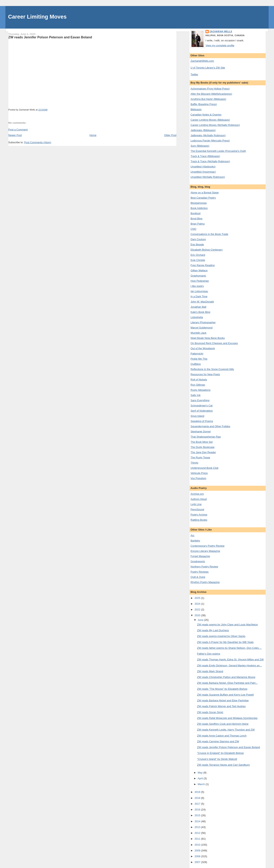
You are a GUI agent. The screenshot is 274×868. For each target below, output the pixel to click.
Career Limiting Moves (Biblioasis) (210, 120)
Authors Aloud (199, 499)
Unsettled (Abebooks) (203, 167)
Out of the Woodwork (203, 348)
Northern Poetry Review (204, 567)
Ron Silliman (198, 385)
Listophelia (197, 317)
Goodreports (198, 561)
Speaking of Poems (202, 421)
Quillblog (196, 364)
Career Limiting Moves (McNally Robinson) (215, 125)
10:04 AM (43, 110)
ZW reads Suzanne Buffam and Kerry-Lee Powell (225, 695)
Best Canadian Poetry (203, 198)
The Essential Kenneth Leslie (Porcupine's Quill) (218, 151)
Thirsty (194, 463)
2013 (198, 827)
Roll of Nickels (199, 380)
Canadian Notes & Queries (206, 115)
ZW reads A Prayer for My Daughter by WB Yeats (225, 642)
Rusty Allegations (201, 390)
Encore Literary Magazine (205, 551)
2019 (198, 792)
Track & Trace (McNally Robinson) (210, 161)
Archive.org (197, 494)
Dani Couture (198, 239)
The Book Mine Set (202, 442)
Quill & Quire (198, 577)
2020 (198, 615)
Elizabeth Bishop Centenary (206, 250)
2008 (198, 856)
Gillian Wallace (199, 270)
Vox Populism (198, 478)
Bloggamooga (199, 203)
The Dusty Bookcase (203, 447)
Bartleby (195, 541)
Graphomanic (198, 276)
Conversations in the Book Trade (209, 234)
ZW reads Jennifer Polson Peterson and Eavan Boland (50, 37)
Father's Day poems (209, 654)
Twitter (194, 74)
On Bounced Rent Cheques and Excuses (214, 343)
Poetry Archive (199, 515)
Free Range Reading (203, 265)
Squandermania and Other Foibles (210, 426)
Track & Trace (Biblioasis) (205, 156)
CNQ (193, 229)
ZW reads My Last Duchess (213, 630)
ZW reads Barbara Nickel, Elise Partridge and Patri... (227, 683)
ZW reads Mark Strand (210, 671)
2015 (198, 815)
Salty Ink (196, 395)
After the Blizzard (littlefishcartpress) (211, 94)
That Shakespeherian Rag (206, 437)
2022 (198, 610)
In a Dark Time (199, 296)
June (201, 620)
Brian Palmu (198, 224)
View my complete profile (220, 45)
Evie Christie (198, 260)
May (201, 773)
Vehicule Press (199, 473)
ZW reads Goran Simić (210, 712)
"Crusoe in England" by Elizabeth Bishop (220, 753)
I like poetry (197, 286)
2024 (198, 604)
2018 (198, 798)
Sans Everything (200, 400)
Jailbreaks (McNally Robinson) (208, 135)
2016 (198, 810)
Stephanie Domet (201, 432)
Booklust (196, 213)
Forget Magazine (200, 556)
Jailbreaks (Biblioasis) (203, 130)
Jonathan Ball (198, 307)
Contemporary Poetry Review (207, 546)
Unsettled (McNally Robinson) (208, 177)
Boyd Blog (196, 218)
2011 (198, 839)
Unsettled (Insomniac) (203, 172)
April (201, 778)
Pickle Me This (199, 359)
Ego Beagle (197, 244)
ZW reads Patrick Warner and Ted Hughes (221, 706)
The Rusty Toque (200, 457)
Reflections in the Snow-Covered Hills (212, 369)
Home (93, 135)
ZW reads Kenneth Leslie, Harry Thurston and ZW (226, 730)
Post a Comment (18, 130)
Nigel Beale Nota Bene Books (208, 338)
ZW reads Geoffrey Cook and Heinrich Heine (223, 724)
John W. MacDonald (202, 302)
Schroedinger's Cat (202, 406)
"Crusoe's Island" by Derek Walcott (217, 759)
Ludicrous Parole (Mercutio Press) (210, 141)
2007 (198, 862)
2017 (198, 804)
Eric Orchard (198, 255)
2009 (198, 851)
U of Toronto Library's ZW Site (208, 68)
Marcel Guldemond (202, 328)
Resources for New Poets (205, 374)
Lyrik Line (196, 504)
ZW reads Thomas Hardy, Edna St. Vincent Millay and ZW (230, 659)
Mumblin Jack (198, 333)
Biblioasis (196, 109)
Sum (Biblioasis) (200, 146)
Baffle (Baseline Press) (204, 104)
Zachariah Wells (221, 31)
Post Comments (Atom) (38, 142)
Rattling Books (199, 520)
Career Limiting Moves (37, 17)
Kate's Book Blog (200, 312)
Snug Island (197, 416)
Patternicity (197, 354)
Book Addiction (199, 208)
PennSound (197, 509)
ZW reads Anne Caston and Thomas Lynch (222, 736)
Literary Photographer (203, 322)
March (202, 784)
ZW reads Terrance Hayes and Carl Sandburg (223, 765)
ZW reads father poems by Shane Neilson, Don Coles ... (229, 648)
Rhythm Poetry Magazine (205, 582)
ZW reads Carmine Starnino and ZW (218, 741)
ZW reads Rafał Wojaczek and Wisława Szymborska (227, 718)
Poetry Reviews (200, 572)
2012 (198, 833)
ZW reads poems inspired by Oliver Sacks (221, 636)
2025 (198, 598)
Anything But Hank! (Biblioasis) (208, 99)
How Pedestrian (200, 281)
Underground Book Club (204, 468)
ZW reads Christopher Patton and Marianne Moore (226, 677)
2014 (198, 821)
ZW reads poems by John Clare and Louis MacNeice (227, 625)
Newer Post (15, 135)
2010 (198, 845)
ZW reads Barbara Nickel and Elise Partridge (223, 700)
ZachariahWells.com (202, 61)
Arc (193, 535)
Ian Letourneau (199, 291)
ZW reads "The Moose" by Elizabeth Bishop (222, 689)
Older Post (170, 135)
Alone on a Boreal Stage (205, 193)
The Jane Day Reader (203, 452)
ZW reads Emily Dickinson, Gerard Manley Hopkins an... (229, 665)
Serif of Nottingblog (202, 411)
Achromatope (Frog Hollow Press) (210, 89)
